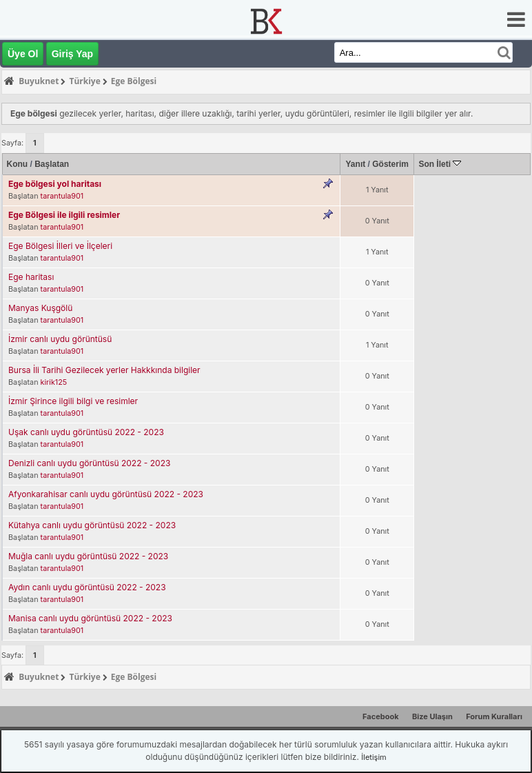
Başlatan (52, 164)
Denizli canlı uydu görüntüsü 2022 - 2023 (89, 463)
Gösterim (390, 164)
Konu (18, 164)
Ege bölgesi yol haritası (55, 184)
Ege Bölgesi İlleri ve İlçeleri (60, 246)
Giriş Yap (72, 54)
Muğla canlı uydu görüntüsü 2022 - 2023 (88, 556)
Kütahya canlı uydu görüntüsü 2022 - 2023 (92, 525)
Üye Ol (23, 54)
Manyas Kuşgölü (40, 308)
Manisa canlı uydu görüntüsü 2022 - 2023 (90, 618)
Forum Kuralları (494, 716)
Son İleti (440, 164)
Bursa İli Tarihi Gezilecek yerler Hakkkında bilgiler (104, 370)
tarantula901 (62, 196)
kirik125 (54, 382)
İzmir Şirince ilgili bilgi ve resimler (73, 401)
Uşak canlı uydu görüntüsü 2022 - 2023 (86, 432)
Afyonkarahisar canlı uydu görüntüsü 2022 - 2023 (106, 494)
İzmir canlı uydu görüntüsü (60, 339)
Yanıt (356, 164)
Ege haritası (31, 277)
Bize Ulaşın (432, 716)
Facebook (381, 716)
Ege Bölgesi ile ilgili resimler (64, 215)
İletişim (374, 757)
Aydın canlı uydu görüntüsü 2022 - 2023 (87, 587)
